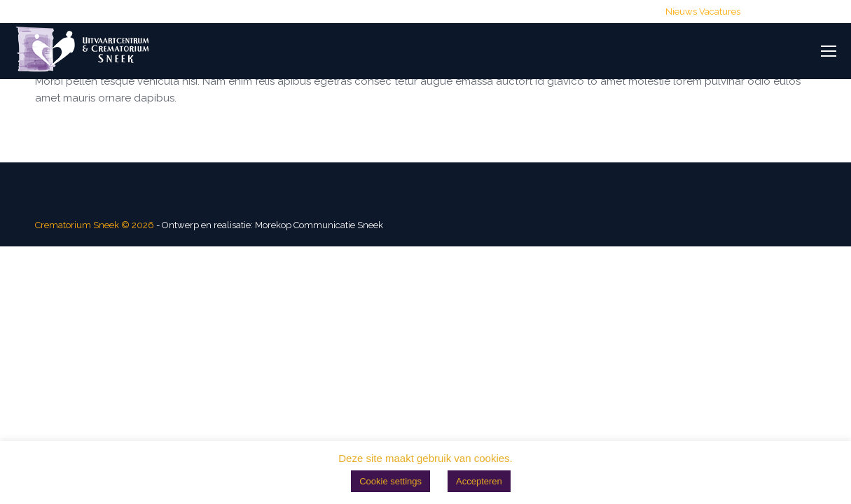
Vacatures (720, 12)
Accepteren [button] (479, 481)
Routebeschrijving (614, 12)
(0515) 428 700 (379, 12)
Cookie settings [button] (390, 481)
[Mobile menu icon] (829, 51)
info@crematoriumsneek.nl (493, 12)
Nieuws (681, 12)
